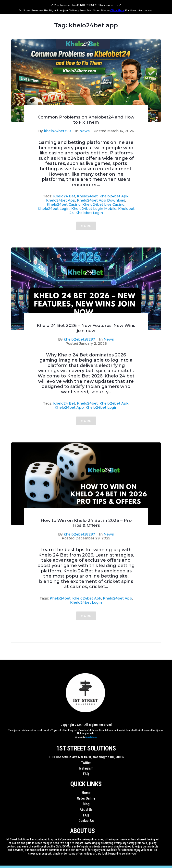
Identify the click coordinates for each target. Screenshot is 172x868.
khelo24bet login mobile (94, 209)
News (85, 131)
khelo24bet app (61, 200)
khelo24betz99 (57, 131)
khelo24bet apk (114, 196)
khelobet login (89, 213)
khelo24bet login (54, 209)
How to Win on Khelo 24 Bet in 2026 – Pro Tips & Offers (86, 523)
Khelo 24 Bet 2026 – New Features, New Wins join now (86, 328)
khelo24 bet (64, 196)
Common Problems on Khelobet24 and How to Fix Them (86, 119)
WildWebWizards (91, 737)
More (86, 226)
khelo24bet (87, 196)
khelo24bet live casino (103, 204)
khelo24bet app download (101, 200)
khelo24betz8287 (79, 339)
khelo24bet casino (64, 204)
